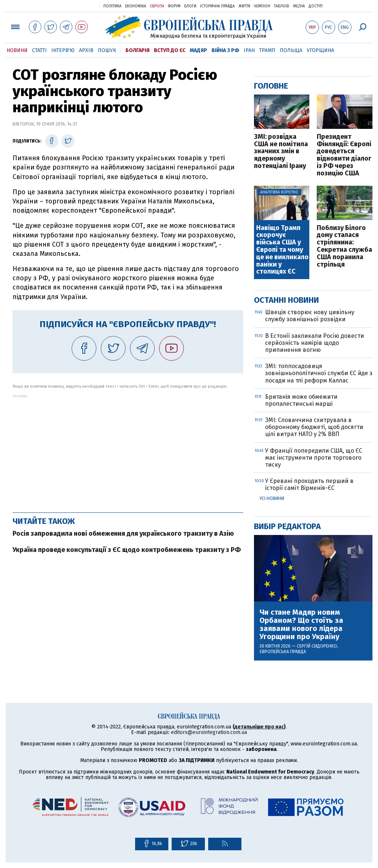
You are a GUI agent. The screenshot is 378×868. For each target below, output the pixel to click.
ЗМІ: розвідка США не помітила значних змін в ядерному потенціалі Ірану (281, 152)
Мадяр (198, 50)
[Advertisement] (128, 450)
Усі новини (272, 498)
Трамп (267, 50)
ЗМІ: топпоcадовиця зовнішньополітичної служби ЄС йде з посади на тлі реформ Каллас (319, 373)
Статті (39, 50)
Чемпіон (262, 6)
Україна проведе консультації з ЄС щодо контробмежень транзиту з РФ (127, 550)
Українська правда (76, 6)
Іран (249, 50)
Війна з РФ (225, 50)
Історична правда (217, 6)
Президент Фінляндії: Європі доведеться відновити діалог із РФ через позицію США (344, 155)
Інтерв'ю (63, 50)
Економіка (136, 6)
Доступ (316, 6)
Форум (174, 6)
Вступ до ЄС (170, 50)
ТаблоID (282, 6)
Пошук (107, 50)
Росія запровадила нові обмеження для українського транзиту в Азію (123, 534)
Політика (112, 6)
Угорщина (320, 50)
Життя (244, 6)
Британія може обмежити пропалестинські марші (301, 400)
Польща (291, 50)
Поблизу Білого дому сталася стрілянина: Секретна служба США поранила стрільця (344, 246)
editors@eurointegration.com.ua (209, 732)
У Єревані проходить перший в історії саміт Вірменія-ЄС (309, 484)
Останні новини (286, 300)
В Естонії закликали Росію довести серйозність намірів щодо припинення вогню (315, 343)
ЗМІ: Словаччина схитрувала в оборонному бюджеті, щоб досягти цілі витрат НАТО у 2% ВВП (314, 427)
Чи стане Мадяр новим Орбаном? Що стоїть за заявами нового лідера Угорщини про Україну (301, 624)
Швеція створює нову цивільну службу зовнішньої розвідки (310, 316)
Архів (86, 50)
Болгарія (138, 50)
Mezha (299, 6)
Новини (17, 50)
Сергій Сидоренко (317, 646)
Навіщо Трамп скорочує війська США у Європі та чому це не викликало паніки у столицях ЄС (282, 250)
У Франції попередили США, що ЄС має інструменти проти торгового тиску (314, 458)
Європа (157, 6)
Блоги (190, 6)
